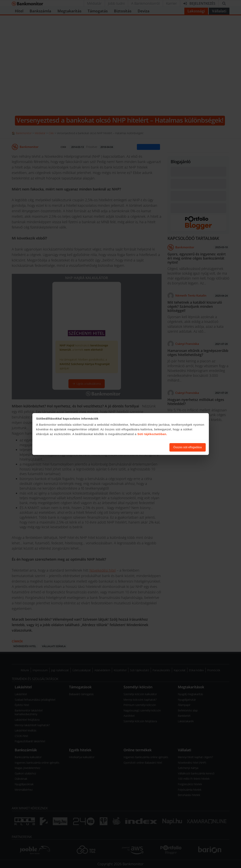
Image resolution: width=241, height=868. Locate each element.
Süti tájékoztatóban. (152, 434)
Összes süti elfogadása (188, 447)
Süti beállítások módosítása (145, 447)
